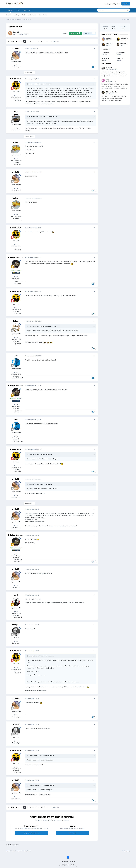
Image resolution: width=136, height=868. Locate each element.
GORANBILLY (16, 79)
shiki (16, 356)
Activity (18, 10)
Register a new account (31, 833)
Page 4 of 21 (55, 41)
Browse (10, 11)
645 (16, 338)
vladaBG (16, 49)
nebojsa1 (16, 625)
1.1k (16, 641)
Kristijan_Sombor (16, 257)
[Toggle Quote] (28, 84)
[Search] (106, 10)
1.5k (16, 276)
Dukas (16, 321)
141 (16, 128)
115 (16, 612)
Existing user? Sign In (112, 4)
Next (43, 41)
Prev (13, 41)
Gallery (17, 15)
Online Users (32, 15)
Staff (24, 15)
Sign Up (126, 4)
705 (16, 372)
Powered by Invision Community (68, 866)
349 (16, 159)
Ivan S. (16, 595)
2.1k (16, 65)
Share (64, 33)
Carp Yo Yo (110, 44)
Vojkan (16, 142)
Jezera (26, 34)
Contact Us (65, 862)
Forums (9, 15)
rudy (16, 112)
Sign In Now (72, 833)
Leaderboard (43, 15)
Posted (32, 49)
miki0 (17, 32)
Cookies (72, 862)
